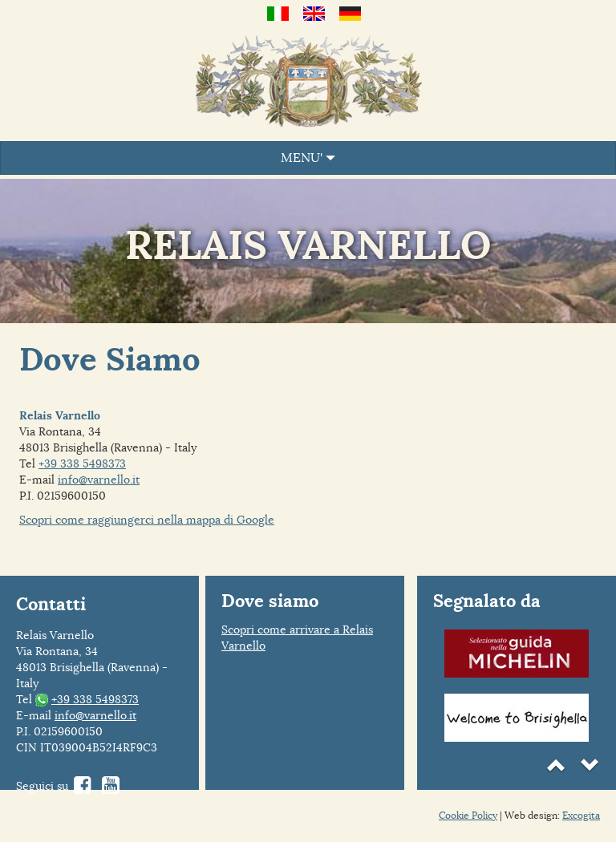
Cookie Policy (468, 815)
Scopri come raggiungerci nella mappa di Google (147, 520)
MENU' (308, 158)
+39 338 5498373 (82, 464)
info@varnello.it (99, 480)
